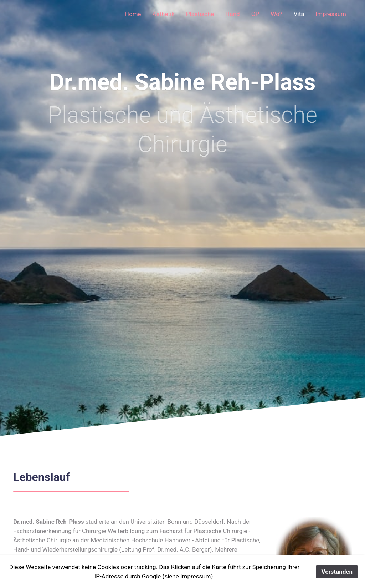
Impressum (331, 14)
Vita (299, 14)
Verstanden (337, 572)
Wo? (276, 14)
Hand (232, 14)
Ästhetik (164, 14)
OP (255, 14)
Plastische (200, 14)
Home (133, 14)
